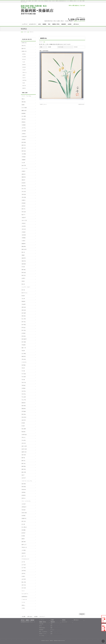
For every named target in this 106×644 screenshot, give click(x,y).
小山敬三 (24, 241)
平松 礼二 (24, 437)
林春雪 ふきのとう (43, 104)
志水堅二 (24, 278)
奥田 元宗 (24, 148)
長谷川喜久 (24, 417)
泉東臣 (23, 105)
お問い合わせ (30, 617)
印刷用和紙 (41, 630)
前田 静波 (24, 487)
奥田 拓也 (24, 151)
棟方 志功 (24, 59)
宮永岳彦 (24, 510)
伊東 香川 (24, 119)
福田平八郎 (24, 452)
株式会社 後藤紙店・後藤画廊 (51, 641)
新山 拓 (23, 284)
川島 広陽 (24, 197)
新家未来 (24, 403)
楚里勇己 (24, 301)
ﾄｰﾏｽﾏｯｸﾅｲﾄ (24, 362)
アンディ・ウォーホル (26, 96)
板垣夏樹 (24, 113)
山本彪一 (24, 576)
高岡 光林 (24, 310)
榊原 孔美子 (24, 249)
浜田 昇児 (24, 420)
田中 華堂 (24, 325)
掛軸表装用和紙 (42, 628)
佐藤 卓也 (24, 261)
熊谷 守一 (24, 215)
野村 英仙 (24, 414)
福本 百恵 (24, 455)
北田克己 (24, 206)
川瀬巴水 (24, 200)
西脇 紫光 (24, 409)
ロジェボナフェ (25, 594)
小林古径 (24, 223)
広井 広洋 (24, 443)
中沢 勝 (23, 380)
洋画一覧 (24, 46)
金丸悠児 (24, 183)
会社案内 (36, 617)
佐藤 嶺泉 (24, 264)
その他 (23, 608)
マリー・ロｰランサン (26, 501)
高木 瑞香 (24, 313)
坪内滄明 (24, 345)
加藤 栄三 (24, 174)
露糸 (51, 634)
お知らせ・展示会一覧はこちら (104, 627)
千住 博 (24, 62)
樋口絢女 (24, 432)
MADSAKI (24, 490)
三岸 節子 (24, 70)
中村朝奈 (24, 388)
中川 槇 (23, 371)
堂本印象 (24, 365)
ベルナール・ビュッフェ (27, 481)
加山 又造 (24, 189)
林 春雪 (23, 423)
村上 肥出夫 (24, 527)
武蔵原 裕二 (24, 518)
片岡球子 (24, 75)
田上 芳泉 (24, 319)
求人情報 (24, 617)
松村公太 (24, 498)
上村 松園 (24, 131)
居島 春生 (24, 102)
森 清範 (23, 536)
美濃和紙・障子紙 (42, 622)
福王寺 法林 (24, 449)
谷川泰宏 (24, 333)
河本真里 (24, 203)
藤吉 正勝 (24, 472)
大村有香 (24, 139)
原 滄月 (23, 426)
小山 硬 (23, 163)
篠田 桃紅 (24, 54)
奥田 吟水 (24, 145)
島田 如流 (24, 273)
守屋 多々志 (24, 72)
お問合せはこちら (104, 619)
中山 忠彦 (24, 397)
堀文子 (23, 475)
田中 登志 (24, 330)
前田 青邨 (24, 67)
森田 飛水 (24, 542)
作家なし (24, 605)
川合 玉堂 (24, 192)
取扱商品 (64, 620)
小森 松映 (24, 235)
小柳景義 (24, 238)
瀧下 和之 (24, 322)
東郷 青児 (24, 88)
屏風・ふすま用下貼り (43, 632)
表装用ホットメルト (43, 634)
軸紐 (51, 632)
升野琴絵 (24, 492)
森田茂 (23, 539)
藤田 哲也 (24, 469)
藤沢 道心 (24, 463)
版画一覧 (24, 48)
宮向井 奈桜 (24, 513)
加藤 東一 (24, 180)
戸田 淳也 (24, 359)
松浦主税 (24, 495)
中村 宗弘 (24, 394)
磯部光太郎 (24, 111)
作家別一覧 (24, 51)
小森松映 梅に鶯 (82, 104)
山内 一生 (24, 556)
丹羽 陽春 (24, 411)
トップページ (42, 620)
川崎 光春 (24, 194)
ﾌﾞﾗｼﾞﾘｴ (23, 602)
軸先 (51, 626)
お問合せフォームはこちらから (79, 21)
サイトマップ (42, 617)
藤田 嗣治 (24, 65)
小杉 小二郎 (24, 220)
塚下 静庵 (24, 342)
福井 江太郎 (24, 446)
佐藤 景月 (24, 258)
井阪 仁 (23, 99)
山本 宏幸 (24, 579)
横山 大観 (24, 582)
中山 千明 (24, 400)
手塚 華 (24, 83)
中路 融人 (24, 385)
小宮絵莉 (24, 232)
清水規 (23, 281)
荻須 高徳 (24, 142)
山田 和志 (24, 571)
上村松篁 (24, 134)
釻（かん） (53, 630)
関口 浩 (23, 252)
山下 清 (23, 562)
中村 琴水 (24, 391)
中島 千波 (24, 382)
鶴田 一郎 (24, 348)
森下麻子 (24, 533)
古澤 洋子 (24, 78)
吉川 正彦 (24, 588)
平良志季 (24, 304)
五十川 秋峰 (24, 108)
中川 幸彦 (24, 374)
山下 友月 (24, 565)
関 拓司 (23, 296)
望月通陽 (24, 530)
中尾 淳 (23, 368)
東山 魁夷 (24, 57)
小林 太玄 (24, 229)
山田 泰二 (24, 573)
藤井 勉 (23, 458)
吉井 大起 (24, 585)
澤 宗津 (23, 267)
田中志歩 (24, 328)
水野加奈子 (24, 507)
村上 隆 (23, 524)
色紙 (44, 42)
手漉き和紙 (41, 624)
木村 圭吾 (24, 212)
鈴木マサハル (24, 293)
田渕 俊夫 (24, 336)
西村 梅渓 (24, 406)
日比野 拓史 (24, 80)
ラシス (23, 591)
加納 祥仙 (24, 186)
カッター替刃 (42, 636)
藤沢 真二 (24, 461)
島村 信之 (24, 275)
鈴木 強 (23, 290)
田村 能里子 (24, 339)
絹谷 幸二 (24, 209)
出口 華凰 (24, 354)
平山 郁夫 (24, 440)
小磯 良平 (24, 218)
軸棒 (51, 628)
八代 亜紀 (24, 550)
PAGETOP (82, 614)
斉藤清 (23, 255)
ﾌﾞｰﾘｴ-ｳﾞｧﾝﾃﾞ (24, 599)
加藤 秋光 (24, 177)
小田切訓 (24, 157)
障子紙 (40, 626)
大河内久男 (24, 137)
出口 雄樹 (24, 116)
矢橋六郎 (24, 553)
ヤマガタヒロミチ (25, 559)
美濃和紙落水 (24, 597)
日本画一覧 (24, 43)
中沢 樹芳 (24, 377)
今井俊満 (24, 125)
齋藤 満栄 (24, 246)
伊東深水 (24, 122)
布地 (51, 624)
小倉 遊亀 (24, 154)
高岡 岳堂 (24, 307)
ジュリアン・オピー (26, 287)
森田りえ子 (24, 545)
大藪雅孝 (24, 160)
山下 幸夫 (24, 568)
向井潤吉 (24, 516)
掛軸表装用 (53, 622)
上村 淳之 (24, 128)
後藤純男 (24, 244)
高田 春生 (24, 316)
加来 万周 (24, 86)
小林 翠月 (24, 226)
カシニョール (24, 168)
